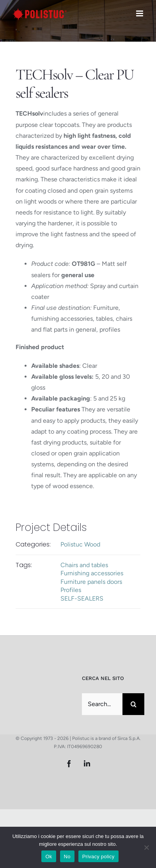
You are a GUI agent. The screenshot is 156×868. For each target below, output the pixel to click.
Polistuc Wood (80, 544)
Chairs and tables (84, 565)
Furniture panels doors (91, 582)
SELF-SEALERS (82, 598)
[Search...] (102, 704)
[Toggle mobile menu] (140, 13)
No (67, 857)
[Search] (133, 704)
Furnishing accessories (92, 573)
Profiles (71, 590)
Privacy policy (98, 857)
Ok (49, 857)
